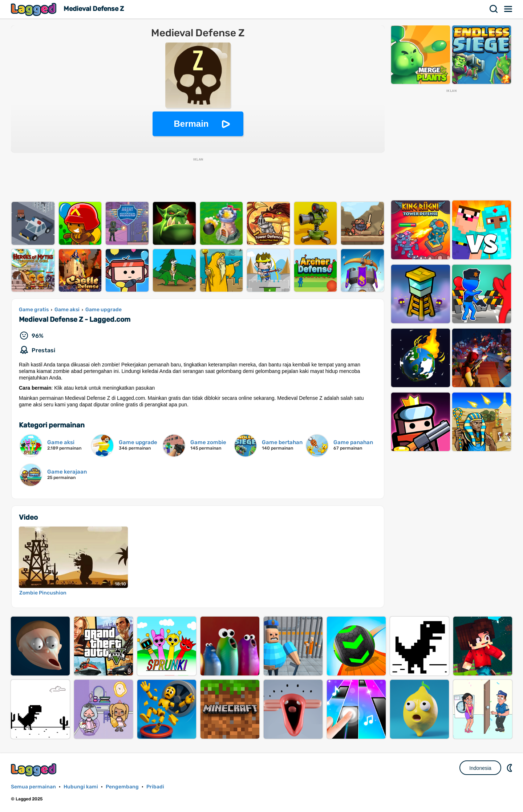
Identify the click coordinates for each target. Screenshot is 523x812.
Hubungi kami (81, 787)
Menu (508, 9)
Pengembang (122, 787)
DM (510, 768)
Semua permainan (33, 787)
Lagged (35, 9)
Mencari (494, 9)
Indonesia (480, 768)
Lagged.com (35, 770)
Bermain (191, 124)
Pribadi (155, 787)
